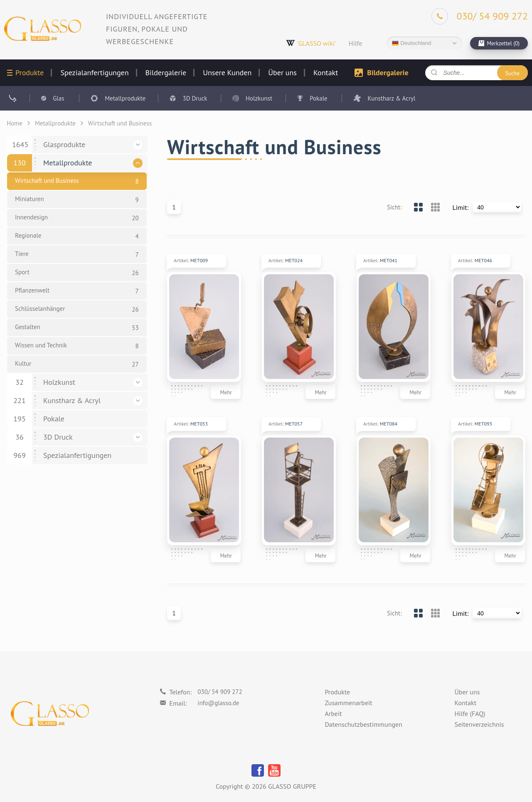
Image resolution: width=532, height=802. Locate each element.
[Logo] (43, 29)
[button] (138, 145)
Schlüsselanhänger (40, 309)
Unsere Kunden (227, 73)
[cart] (499, 43)
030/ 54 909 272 (220, 692)
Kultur (23, 363)
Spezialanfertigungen (94, 73)
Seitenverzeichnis (479, 725)
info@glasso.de (218, 703)
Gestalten (28, 327)
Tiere (22, 254)
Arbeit (333, 714)
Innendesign (31, 217)
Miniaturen (30, 199)
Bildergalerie (166, 73)
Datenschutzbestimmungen (363, 725)
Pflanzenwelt (32, 290)
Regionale (28, 235)
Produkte (30, 73)
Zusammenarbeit (348, 703)
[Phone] (480, 16)
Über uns (282, 73)
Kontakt (326, 73)
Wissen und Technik (41, 345)
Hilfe (356, 43)
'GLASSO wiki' (311, 43)
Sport (22, 272)
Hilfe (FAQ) (470, 714)
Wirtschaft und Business (47, 181)
